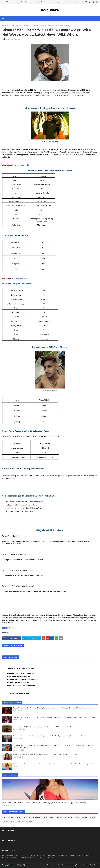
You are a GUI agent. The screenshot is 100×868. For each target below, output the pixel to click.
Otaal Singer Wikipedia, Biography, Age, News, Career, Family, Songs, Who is (42, 727)
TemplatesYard (13, 865)
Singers (58, 2)
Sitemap (85, 865)
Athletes (16, 2)
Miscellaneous (42, 2)
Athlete (11, 817)
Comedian (36, 817)
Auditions (19, 817)
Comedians (25, 2)
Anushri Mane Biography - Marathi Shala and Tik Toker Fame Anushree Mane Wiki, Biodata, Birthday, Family (53, 764)
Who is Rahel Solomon (20, 278)
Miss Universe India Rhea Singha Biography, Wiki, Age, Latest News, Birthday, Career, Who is (44, 803)
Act (5, 817)
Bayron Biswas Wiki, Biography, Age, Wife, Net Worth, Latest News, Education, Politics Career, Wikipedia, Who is (55, 717)
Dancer (45, 817)
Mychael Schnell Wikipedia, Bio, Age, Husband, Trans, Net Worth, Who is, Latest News (45, 755)
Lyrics (59, 817)
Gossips (52, 817)
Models (51, 2)
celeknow (6, 39)
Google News (94, 865)
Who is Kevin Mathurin (20, 165)
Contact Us (65, 865)
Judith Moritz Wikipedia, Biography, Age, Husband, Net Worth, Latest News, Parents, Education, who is (51, 736)
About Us (57, 865)
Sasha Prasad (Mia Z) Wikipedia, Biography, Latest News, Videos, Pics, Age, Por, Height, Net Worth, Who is (53, 708)
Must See (84, 817)
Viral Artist (66, 2)
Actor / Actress (7, 2)
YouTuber (74, 2)
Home (4, 25)
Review (6, 821)
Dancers (33, 2)
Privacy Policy (76, 865)
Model (77, 817)
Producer (10, 25)
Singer (13, 821)
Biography (27, 817)
